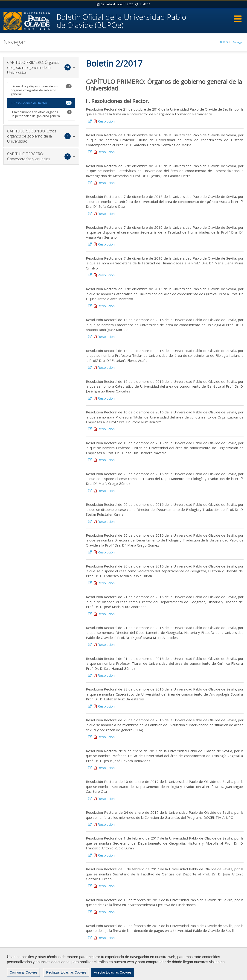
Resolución (104, 122)
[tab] (41, 68)
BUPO (224, 43)
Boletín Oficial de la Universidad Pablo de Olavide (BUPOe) (124, 21)
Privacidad (218, 961)
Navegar (238, 43)
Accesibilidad (21, 966)
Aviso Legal (198, 961)
